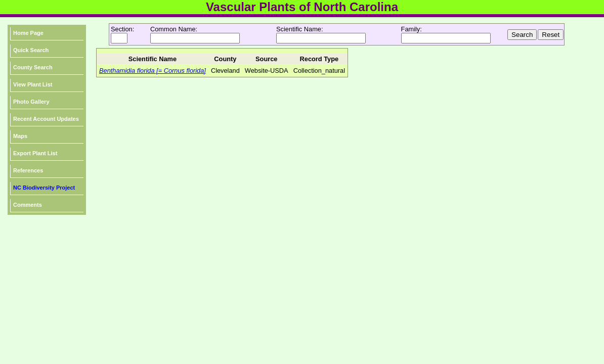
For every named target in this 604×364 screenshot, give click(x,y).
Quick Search (31, 50)
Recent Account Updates (46, 119)
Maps (20, 136)
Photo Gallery (31, 102)
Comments (28, 205)
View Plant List (33, 84)
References (28, 170)
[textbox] (195, 38)
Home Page (28, 33)
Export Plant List (35, 153)
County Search (33, 67)
